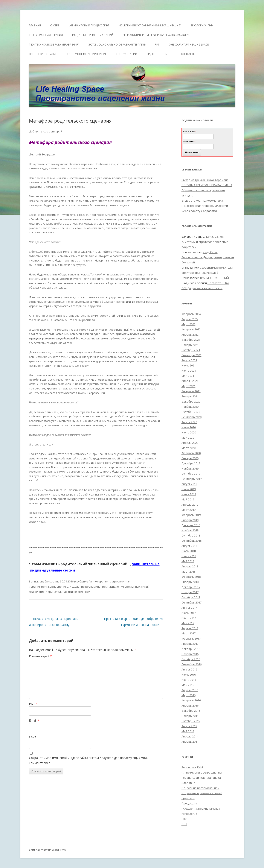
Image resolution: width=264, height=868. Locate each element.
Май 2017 (188, 623)
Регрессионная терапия (46, 35)
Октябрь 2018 (191, 535)
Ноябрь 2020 (190, 407)
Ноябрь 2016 (190, 654)
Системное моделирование (87, 54)
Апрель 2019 (190, 505)
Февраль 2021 (191, 391)
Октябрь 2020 (191, 412)
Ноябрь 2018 (190, 530)
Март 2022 (188, 324)
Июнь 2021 (189, 371)
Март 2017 (188, 633)
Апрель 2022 (190, 319)
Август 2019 (189, 484)
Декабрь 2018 (191, 525)
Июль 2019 (189, 489)
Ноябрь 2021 (190, 345)
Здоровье (188, 783)
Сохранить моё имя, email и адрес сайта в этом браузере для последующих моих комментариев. (89, 760)
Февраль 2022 (191, 329)
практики (188, 798)
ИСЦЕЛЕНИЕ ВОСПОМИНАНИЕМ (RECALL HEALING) (150, 25)
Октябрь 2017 (191, 597)
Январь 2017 (190, 644)
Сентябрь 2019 (192, 479)
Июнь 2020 (189, 432)
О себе (55, 25)
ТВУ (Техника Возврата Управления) (54, 45)
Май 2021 (188, 376)
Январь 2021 (190, 396)
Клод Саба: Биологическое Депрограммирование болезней (208, 257)
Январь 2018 (190, 582)
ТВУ (87, 592)
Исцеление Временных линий (93, 35)
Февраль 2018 (191, 577)
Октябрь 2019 (191, 474)
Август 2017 (189, 608)
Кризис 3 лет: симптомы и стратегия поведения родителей (205, 242)
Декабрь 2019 (191, 463)
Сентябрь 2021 (192, 355)
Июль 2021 (189, 365)
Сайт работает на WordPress (47, 850)
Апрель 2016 (190, 690)
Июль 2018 (189, 551)
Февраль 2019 (191, 515)
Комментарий (40, 656)
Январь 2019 (190, 520)
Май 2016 (188, 685)
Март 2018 (188, 572)
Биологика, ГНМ (192, 767)
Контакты (188, 54)
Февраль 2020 (191, 453)
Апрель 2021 (190, 381)
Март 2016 (188, 695)
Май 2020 (188, 438)
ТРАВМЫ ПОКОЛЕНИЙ (214, 278)
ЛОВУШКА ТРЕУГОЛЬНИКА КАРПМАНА (207, 185)
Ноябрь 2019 (190, 468)
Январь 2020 (190, 458)
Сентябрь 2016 (192, 664)
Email (34, 720)
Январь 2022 (190, 334)
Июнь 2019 (189, 494)
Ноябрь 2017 (190, 592)
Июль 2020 (189, 427)
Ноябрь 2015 (190, 716)
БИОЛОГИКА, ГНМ (202, 25)
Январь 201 (189, 742)
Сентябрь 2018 (192, 541)
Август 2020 (189, 422)
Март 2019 (188, 510)
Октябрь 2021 (191, 350)
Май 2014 (188, 731)
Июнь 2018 (189, 556)
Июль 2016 (189, 675)
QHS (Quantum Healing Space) (189, 45)
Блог (168, 54)
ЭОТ (184, 824)
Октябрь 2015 (191, 721)
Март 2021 (188, 386)
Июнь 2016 (189, 680)
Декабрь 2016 (191, 649)
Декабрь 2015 (191, 711)
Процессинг (189, 803)
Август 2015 (189, 726)
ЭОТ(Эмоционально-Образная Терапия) (117, 45)
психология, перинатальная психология (56, 592)
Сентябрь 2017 (192, 602)
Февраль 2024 (191, 314)
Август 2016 (189, 669)
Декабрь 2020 (191, 401)
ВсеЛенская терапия (43, 54)
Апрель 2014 (190, 736)
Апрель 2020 (190, 443)
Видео (151, 54)
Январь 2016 (190, 705)
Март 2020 (188, 448)
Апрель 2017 (190, 628)
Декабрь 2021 (191, 340)
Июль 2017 (189, 613)
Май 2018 (188, 561)
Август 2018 (189, 546)
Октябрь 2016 (191, 659)
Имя (33, 704)
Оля (184, 268)
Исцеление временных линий (129, 587)
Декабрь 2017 (191, 587)
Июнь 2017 (189, 618)
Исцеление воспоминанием (89, 587)
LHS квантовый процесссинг (89, 25)
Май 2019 (188, 499)
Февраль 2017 (191, 638)
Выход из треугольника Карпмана (205, 180)
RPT (157, 45)
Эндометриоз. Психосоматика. (203, 201)
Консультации (127, 54)
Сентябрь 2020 (192, 417)
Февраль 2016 (191, 700)
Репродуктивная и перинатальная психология (156, 35)
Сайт (33, 737)
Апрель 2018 (190, 566)
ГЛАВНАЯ (35, 25)
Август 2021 (189, 360)
